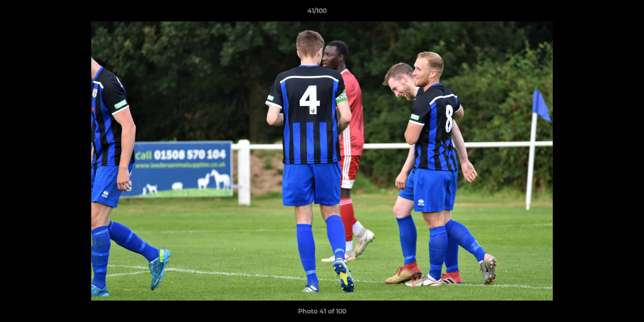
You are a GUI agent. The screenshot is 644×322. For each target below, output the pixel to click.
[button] (606, 13)
